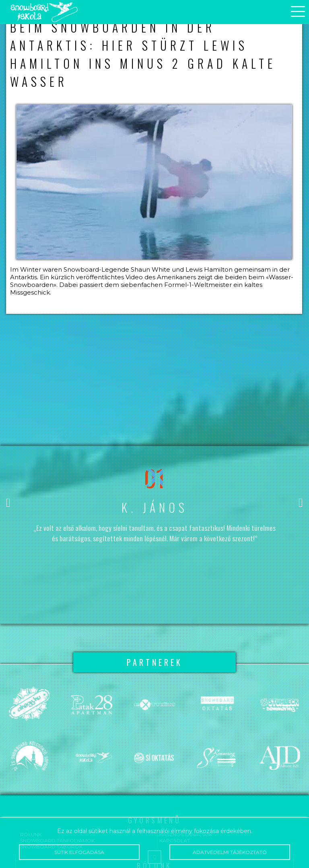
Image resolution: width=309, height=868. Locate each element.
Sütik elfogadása (79, 852)
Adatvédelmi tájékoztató (230, 852)
